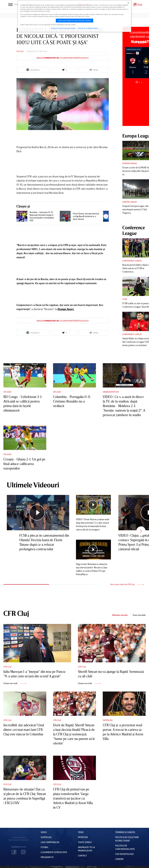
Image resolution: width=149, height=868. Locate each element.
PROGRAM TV (47, 857)
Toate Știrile (85, 842)
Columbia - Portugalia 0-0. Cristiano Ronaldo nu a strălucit (72, 401)
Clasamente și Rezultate (54, 852)
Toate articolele (139, 615)
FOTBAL (45, 847)
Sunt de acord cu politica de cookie (74, 21)
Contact (82, 856)
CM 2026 (7, 392)
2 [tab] (139, 82)
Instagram (23, 852)
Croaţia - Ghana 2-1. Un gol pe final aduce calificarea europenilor (24, 464)
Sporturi (83, 837)
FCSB (125, 299)
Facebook (14, 852)
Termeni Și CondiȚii (125, 832)
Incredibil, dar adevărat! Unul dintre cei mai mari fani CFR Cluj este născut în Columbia (24, 730)
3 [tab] (142, 82)
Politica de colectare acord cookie (63, 28)
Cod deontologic (125, 854)
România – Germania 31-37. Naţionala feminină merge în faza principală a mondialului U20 (42, 216)
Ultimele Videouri (33, 485)
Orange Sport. (66, 309)
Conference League (132, 261)
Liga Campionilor (50, 842)
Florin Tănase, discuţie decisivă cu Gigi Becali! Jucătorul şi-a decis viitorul (86, 216)
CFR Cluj (20, 51)
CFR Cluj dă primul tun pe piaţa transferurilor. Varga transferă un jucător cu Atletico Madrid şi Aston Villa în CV (73, 798)
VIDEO (44, 832)
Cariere (119, 859)
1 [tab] (137, 82)
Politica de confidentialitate (88, 28)
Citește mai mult (15, 683)
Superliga (108, 720)
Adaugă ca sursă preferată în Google (63, 58)
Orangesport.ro (111, 392)
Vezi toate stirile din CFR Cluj (127, 584)
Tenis (81, 832)
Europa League (130, 163)
